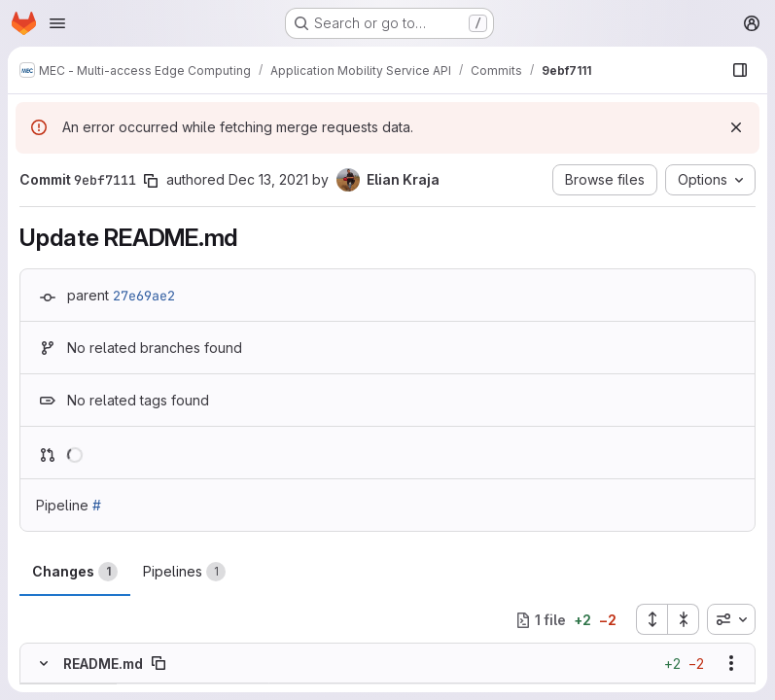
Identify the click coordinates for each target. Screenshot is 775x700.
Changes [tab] (75, 572)
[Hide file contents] (44, 664)
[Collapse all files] (684, 619)
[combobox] (731, 619)
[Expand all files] (652, 619)
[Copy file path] (159, 664)
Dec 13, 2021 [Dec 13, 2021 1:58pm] (268, 179)
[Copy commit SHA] (151, 181)
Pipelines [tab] (184, 572)
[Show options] (731, 664)
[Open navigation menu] (57, 23)
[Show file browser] (740, 70)
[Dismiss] (736, 127)
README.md (103, 664)
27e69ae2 (144, 296)
